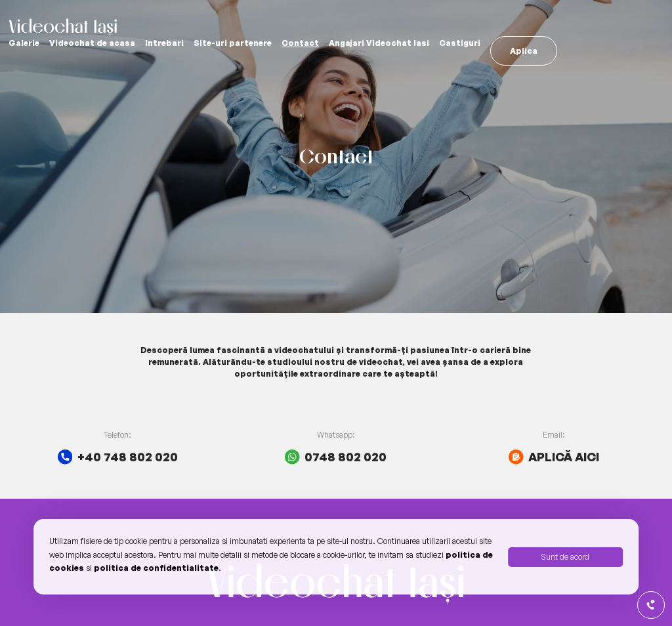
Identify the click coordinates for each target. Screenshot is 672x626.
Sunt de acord (565, 557)
